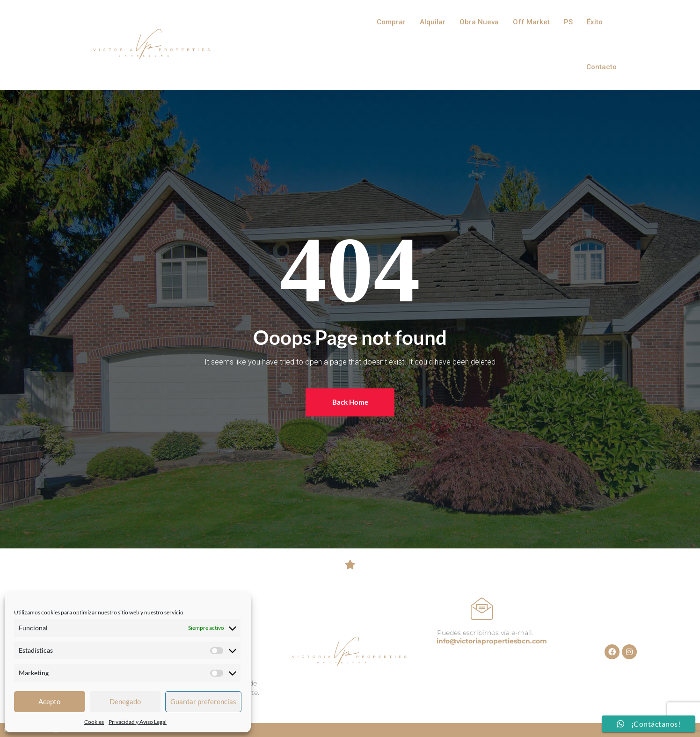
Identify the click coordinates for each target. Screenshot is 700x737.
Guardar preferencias (203, 701)
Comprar (391, 22)
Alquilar (433, 22)
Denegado (125, 701)
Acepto (49, 701)
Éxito (595, 22)
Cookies (94, 722)
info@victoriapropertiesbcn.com (492, 641)
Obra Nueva (479, 22)
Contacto (602, 67)
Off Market (531, 22)
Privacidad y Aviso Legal (138, 722)
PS (568, 22)
